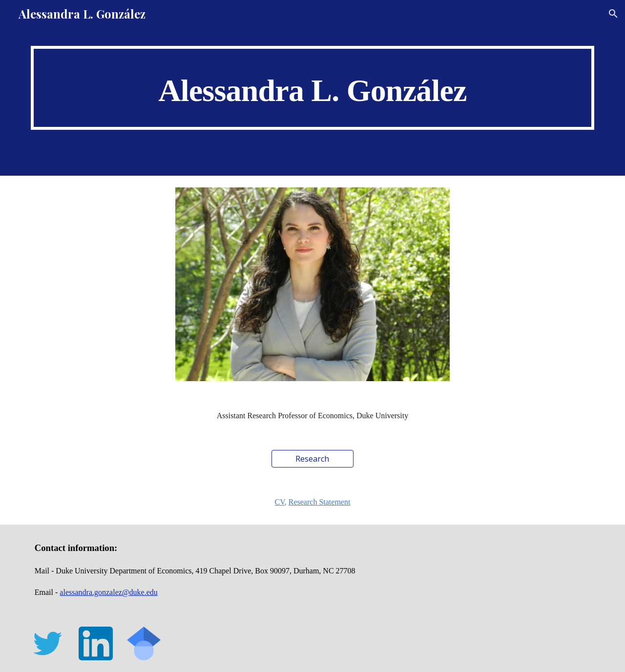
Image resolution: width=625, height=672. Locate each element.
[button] (613, 14)
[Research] (312, 459)
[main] (312, 88)
